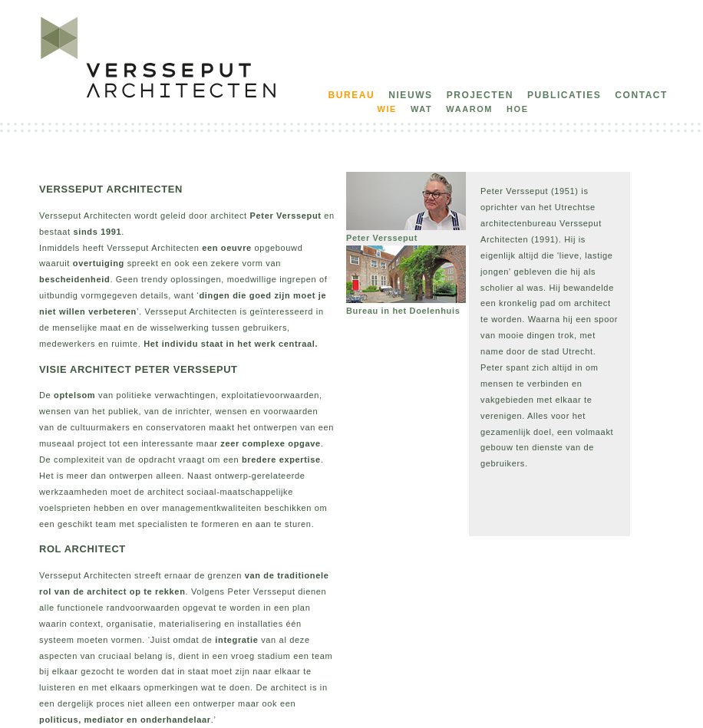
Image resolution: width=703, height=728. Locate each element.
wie (387, 109)
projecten (480, 95)
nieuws (410, 95)
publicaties (564, 95)
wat (421, 109)
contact (641, 95)
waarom (469, 109)
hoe (518, 109)
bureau (352, 95)
